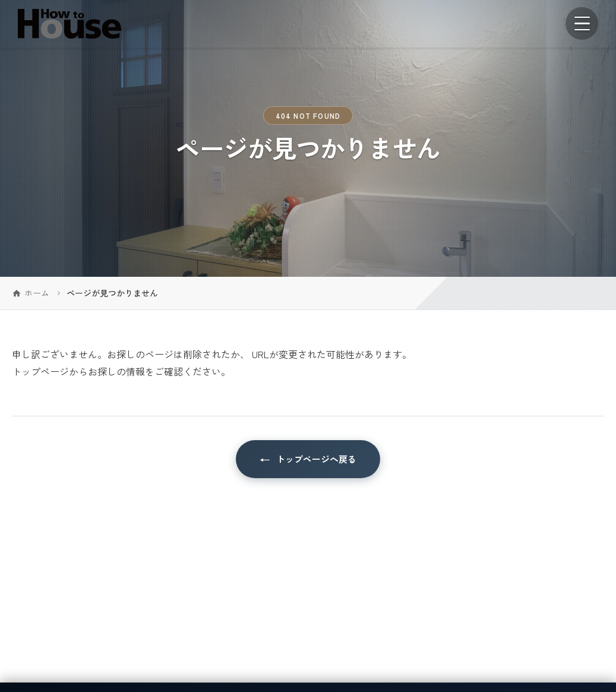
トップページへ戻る (316, 459)
